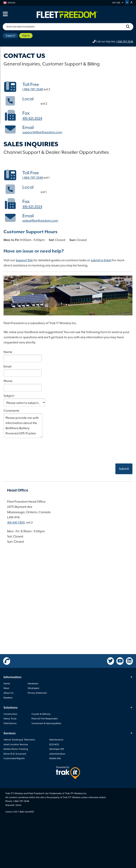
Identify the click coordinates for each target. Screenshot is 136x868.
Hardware (33, 684)
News (6, 688)
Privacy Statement (37, 693)
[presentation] (34, 448)
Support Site (24, 260)
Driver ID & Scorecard (15, 754)
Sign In (26, 36)
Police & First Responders (45, 719)
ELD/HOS (54, 744)
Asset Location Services (16, 744)
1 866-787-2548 (125, 41)
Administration (57, 754)
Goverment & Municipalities (46, 723)
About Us (9, 693)
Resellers (8, 698)
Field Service (10, 723)
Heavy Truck (10, 719)
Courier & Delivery (41, 714)
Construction (10, 714)
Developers (34, 688)
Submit (124, 469)
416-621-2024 (32, 118)
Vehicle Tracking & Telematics (19, 740)
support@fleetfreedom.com (42, 132)
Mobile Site (55, 758)
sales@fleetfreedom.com (40, 221)
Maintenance (56, 740)
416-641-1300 (31, 104)
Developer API (57, 749)
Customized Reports (14, 758)
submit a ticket (101, 260)
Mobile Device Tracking (16, 749)
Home (7, 684)
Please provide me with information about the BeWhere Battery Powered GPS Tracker (23, 426)
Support (10, 36)
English (9, 3)
